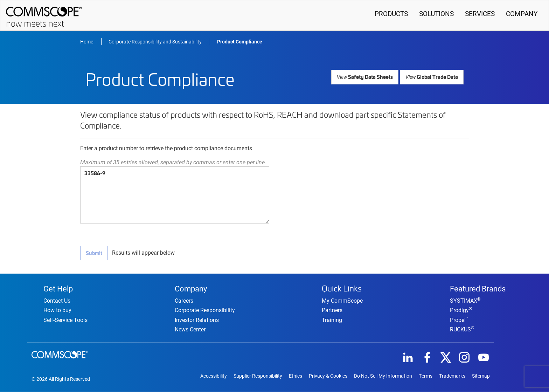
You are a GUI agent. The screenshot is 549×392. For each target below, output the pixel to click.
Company (522, 13)
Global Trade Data (432, 77)
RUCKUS (462, 329)
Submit (94, 253)
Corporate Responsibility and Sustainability (155, 42)
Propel (459, 320)
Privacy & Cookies (328, 376)
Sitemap (481, 376)
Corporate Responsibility (205, 310)
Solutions (436, 13)
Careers (184, 301)
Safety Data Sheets (366, 77)
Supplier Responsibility (258, 376)
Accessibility (214, 376)
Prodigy (461, 310)
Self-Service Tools (65, 320)
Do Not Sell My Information (383, 376)
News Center (190, 329)
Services (480, 13)
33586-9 (175, 195)
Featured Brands (478, 288)
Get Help (58, 288)
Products (391, 13)
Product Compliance (240, 42)
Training (332, 319)
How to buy (57, 310)
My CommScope (342, 300)
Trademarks (452, 376)
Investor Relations (197, 320)
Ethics (296, 376)
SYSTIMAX (465, 301)
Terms (426, 376)
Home (87, 42)
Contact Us (57, 301)
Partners (332, 310)
